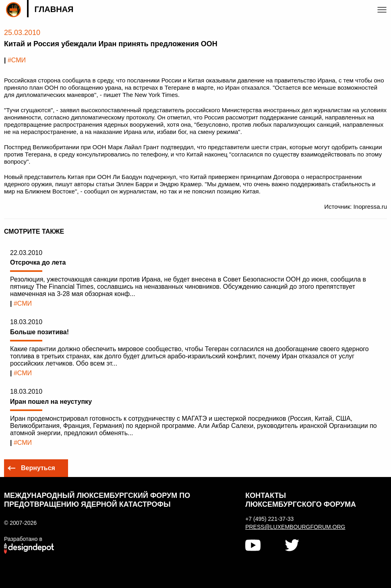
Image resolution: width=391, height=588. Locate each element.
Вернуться (38, 468)
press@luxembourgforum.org (295, 527)
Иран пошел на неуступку (51, 402)
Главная (54, 9)
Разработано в (23, 539)
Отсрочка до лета (38, 262)
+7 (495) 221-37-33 (269, 519)
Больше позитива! (39, 332)
